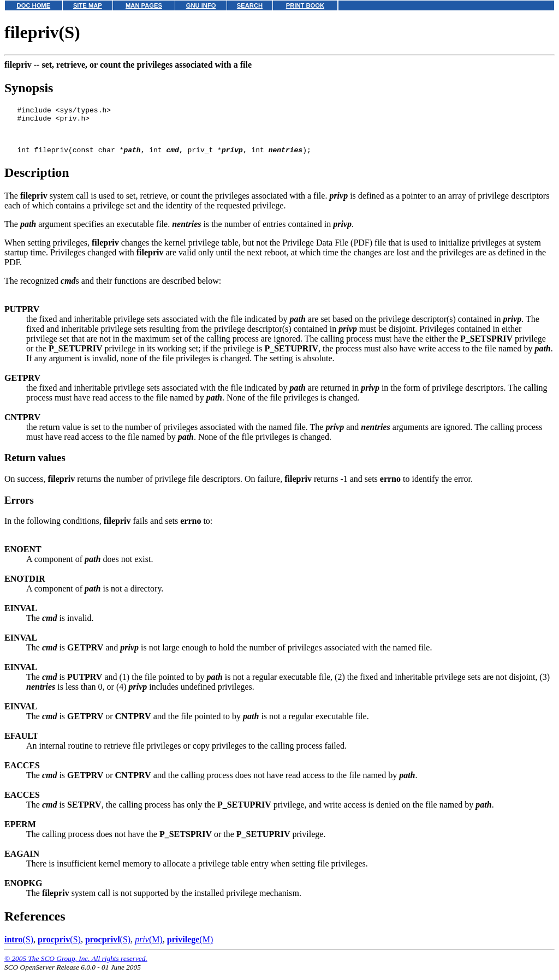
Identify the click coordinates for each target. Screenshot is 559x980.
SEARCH (250, 5)
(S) (19, 948)
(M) (149, 948)
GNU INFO (201, 5)
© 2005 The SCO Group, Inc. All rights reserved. (76, 967)
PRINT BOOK (305, 5)
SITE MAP (88, 5)
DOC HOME (34, 5)
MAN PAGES (144, 5)
